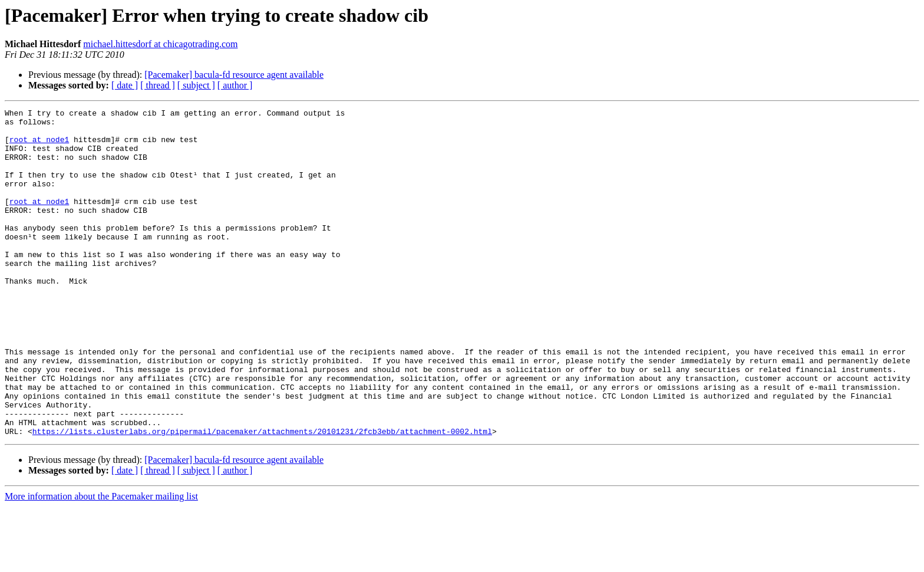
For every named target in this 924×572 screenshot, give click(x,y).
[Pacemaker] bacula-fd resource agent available (234, 75)
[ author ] (235, 85)
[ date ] (125, 85)
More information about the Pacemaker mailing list (101, 562)
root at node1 (39, 146)
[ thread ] (158, 85)
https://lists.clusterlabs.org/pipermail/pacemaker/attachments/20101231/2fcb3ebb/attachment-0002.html (262, 497)
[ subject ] (196, 85)
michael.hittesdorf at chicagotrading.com (160, 44)
